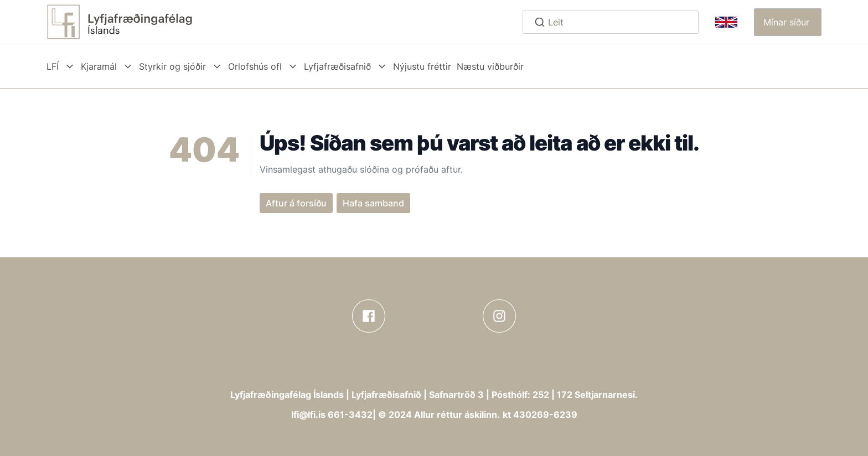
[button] (788, 22)
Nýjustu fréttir (422, 66)
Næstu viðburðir (490, 66)
